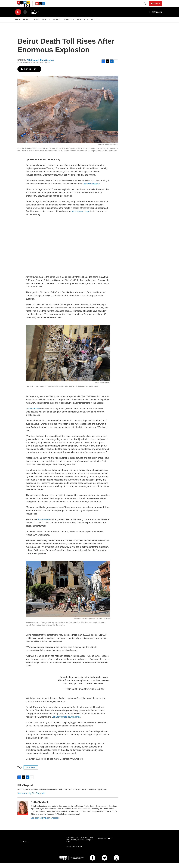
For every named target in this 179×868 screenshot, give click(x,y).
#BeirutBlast (64, 686)
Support (81, 25)
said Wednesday (91, 189)
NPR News (31, 773)
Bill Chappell (33, 66)
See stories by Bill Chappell (31, 799)
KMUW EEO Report (105, 844)
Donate (158, 6)
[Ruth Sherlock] (23, 813)
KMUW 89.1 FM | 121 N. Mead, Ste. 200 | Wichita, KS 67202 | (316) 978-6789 (80, 845)
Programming (41, 25)
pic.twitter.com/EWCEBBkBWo (89, 689)
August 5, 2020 (97, 694)
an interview (34, 414)
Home (18, 25)
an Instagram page (80, 217)
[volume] (25, 17)
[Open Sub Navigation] (30, 25)
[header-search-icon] (146, 6)
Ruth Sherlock (47, 66)
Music (56, 25)
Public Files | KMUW (74, 852)
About (94, 25)
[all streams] (155, 17)
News (26, 25)
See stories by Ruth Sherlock (45, 823)
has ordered (44, 525)
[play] (18, 17)
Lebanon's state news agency (66, 722)
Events (68, 25)
